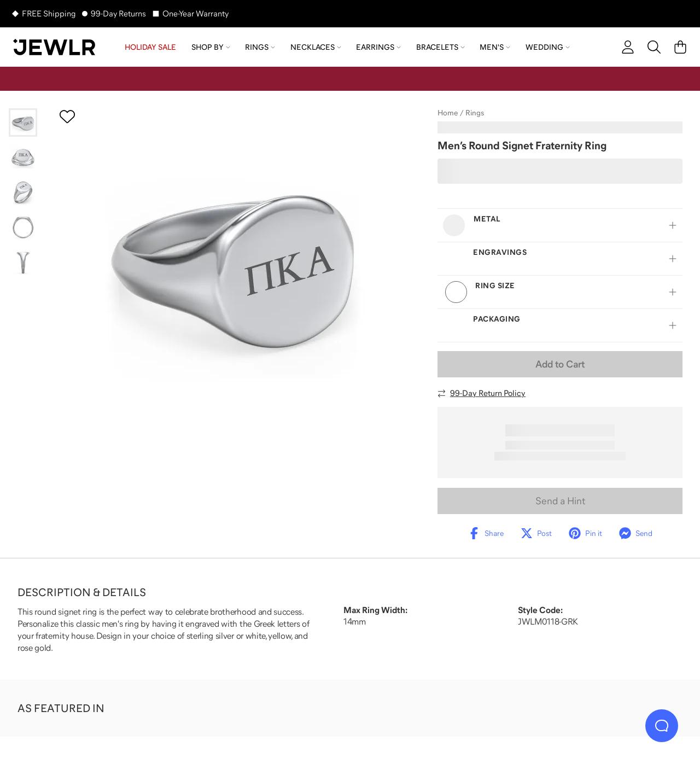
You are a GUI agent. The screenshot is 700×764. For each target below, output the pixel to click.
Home (448, 113)
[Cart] (680, 47)
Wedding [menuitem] (548, 47)
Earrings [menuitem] (378, 47)
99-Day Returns (118, 13)
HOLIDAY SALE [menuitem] (150, 47)
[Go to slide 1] (23, 123)
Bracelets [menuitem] (441, 47)
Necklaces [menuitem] (316, 47)
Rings (475, 113)
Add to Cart (560, 364)
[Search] (654, 47)
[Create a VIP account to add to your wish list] (67, 116)
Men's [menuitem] (495, 47)
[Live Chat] (662, 726)
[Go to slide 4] (23, 228)
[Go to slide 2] (23, 158)
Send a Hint (560, 501)
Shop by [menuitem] (211, 47)
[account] (628, 47)
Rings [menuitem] (260, 47)
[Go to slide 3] (23, 193)
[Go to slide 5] (23, 263)
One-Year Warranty (196, 13)
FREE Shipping (49, 13)
